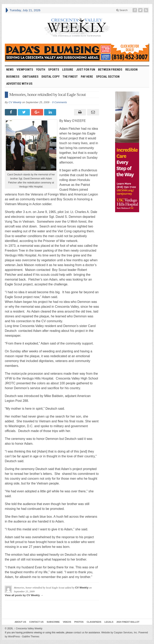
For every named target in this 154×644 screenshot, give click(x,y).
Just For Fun (86, 70)
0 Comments (60, 102)
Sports (54, 70)
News (10, 70)
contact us (79, 633)
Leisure (68, 70)
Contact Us (36, 622)
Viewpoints (25, 70)
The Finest (70, 77)
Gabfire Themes (31, 637)
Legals (109, 622)
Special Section (108, 77)
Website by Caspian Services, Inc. (120, 633)
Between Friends (110, 70)
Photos (79, 622)
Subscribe (53, 622)
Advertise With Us (19, 84)
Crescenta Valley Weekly (28, 629)
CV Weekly (15, 102)
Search (122, 10)
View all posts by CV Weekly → (24, 595)
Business (13, 77)
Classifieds (94, 622)
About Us (20, 622)
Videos (67, 622)
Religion (131, 70)
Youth (41, 70)
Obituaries (30, 77)
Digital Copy (51, 77)
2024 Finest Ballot (128, 622)
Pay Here (87, 77)
